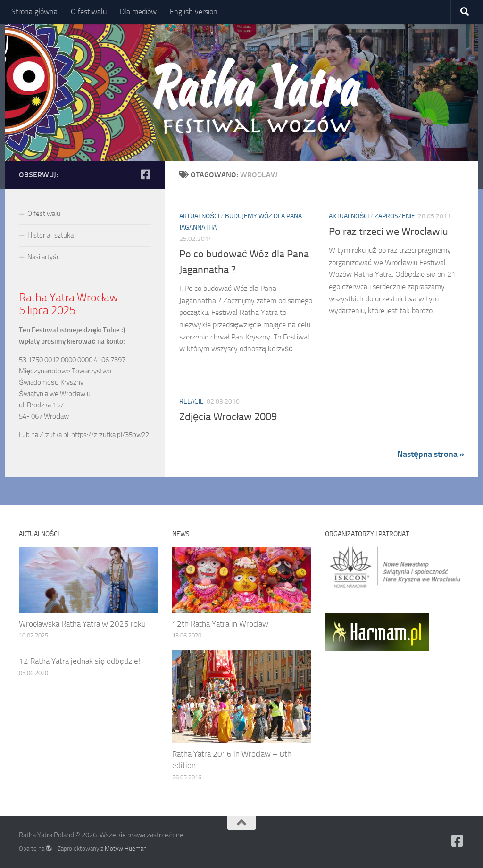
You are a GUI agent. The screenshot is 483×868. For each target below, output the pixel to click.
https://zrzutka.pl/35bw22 (110, 435)
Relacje (192, 401)
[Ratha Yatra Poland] (145, 174)
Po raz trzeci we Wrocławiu (388, 231)
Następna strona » (431, 454)
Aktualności (199, 216)
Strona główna (34, 12)
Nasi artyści (44, 257)
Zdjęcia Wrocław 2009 (228, 417)
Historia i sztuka (50, 235)
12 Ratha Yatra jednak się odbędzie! (79, 661)
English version (194, 12)
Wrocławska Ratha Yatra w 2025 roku (82, 624)
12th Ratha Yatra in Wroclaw (220, 624)
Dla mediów (138, 12)
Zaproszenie (395, 216)
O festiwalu (89, 12)
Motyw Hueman (126, 848)
